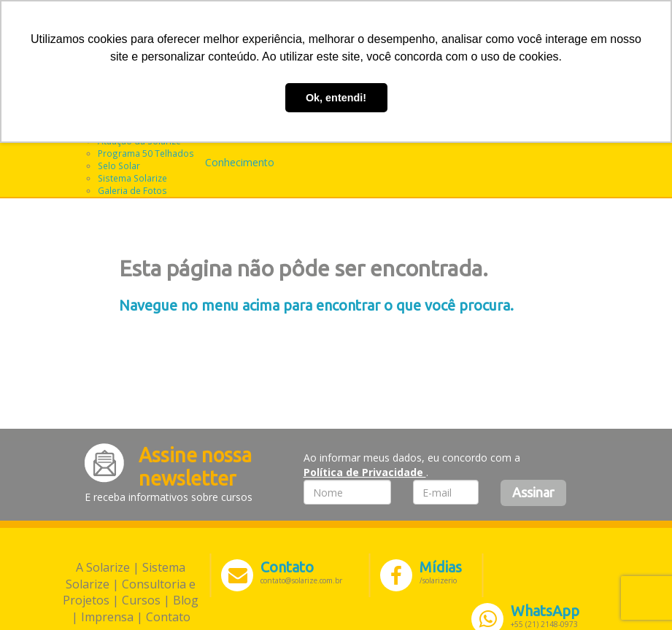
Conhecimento (240, 162)
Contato (168, 617)
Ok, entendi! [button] (336, 98)
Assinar (533, 492)
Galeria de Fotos (132, 190)
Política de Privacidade (365, 472)
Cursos (141, 600)
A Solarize (103, 567)
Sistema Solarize (132, 178)
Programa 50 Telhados (146, 153)
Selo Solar (119, 166)
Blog (186, 600)
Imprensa (107, 617)
